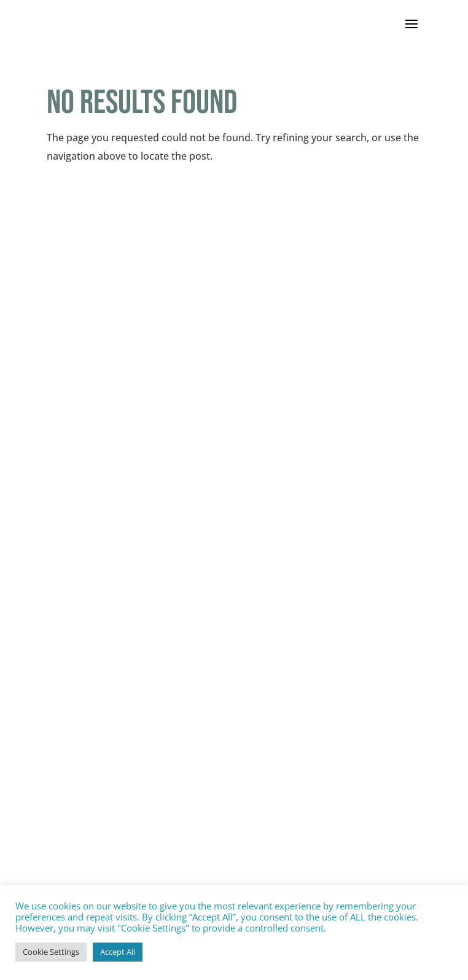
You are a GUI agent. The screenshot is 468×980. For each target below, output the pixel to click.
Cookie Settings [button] (51, 952)
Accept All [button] (118, 952)
